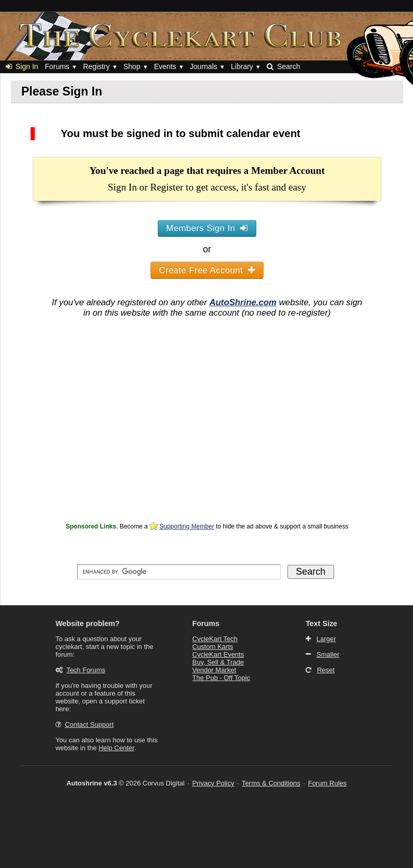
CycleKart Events (218, 654)
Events (165, 66)
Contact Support (89, 724)
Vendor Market (215, 670)
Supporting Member (187, 526)
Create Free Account (207, 270)
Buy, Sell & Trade (218, 662)
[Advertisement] (207, 447)
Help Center (116, 748)
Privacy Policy (214, 783)
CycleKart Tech (215, 639)
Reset (326, 670)
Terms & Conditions (271, 783)
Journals (204, 66)
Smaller (328, 654)
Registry (96, 66)
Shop (132, 66)
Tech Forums (86, 670)
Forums (57, 66)
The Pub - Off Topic (222, 678)
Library (242, 66)
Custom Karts (213, 647)
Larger (326, 639)
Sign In (22, 66)
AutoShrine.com (243, 302)
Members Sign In (207, 228)
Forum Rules (327, 783)
